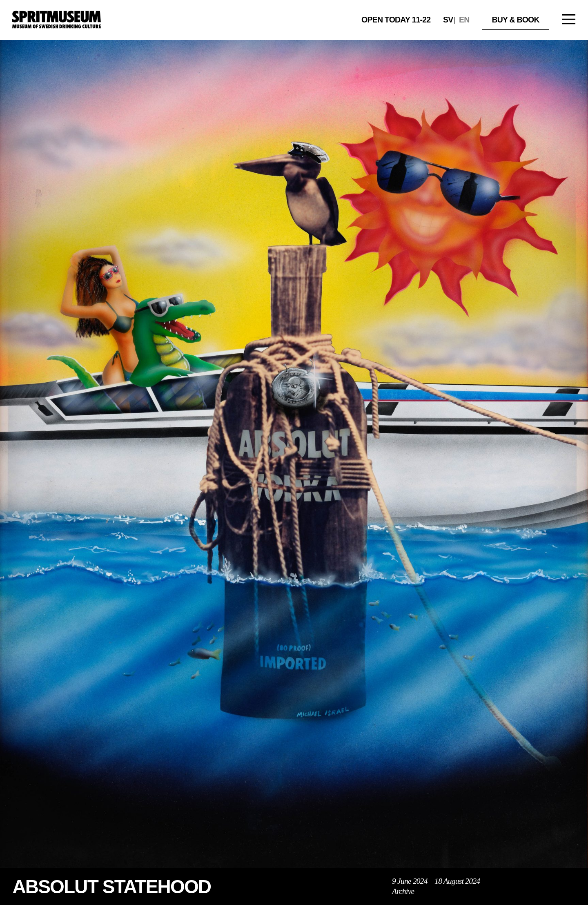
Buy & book (516, 20)
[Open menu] (569, 20)
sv (448, 20)
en (464, 20)
